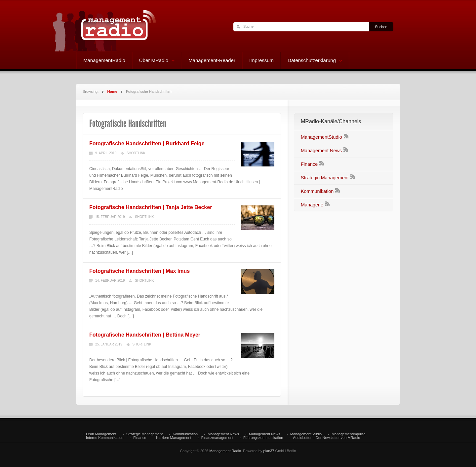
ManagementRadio (104, 60)
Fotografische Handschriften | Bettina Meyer (145, 335)
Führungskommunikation (263, 438)
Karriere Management (174, 438)
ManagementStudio (321, 137)
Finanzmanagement (217, 438)
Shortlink (136, 153)
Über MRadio (154, 61)
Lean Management (101, 434)
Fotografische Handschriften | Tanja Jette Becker (151, 207)
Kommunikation (317, 191)
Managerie (312, 205)
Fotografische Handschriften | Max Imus (139, 271)
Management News (321, 151)
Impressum (261, 60)
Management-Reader (212, 60)
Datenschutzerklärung (312, 61)
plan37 (269, 451)
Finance (309, 164)
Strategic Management (325, 178)
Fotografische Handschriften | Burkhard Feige (147, 144)
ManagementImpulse (349, 434)
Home (112, 91)
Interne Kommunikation (105, 438)
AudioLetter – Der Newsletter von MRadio (326, 438)
